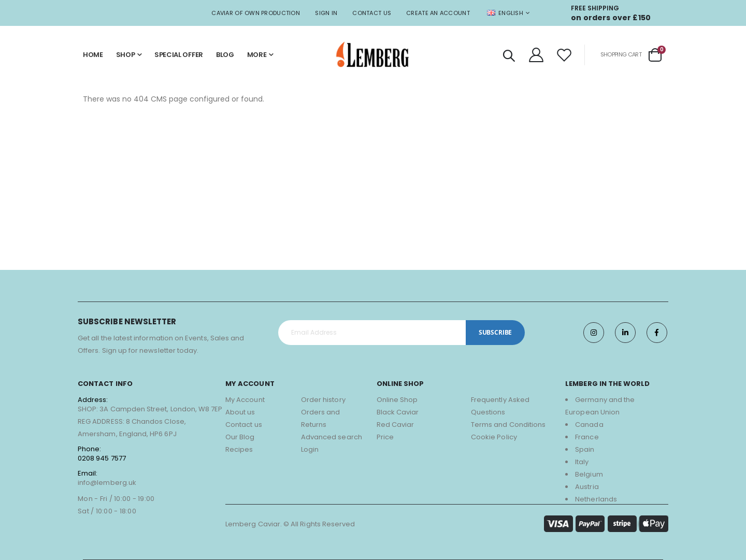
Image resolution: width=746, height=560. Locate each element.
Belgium (589, 474)
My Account (245, 400)
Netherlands (596, 499)
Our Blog (240, 437)
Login (310, 449)
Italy (582, 462)
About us (240, 412)
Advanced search (332, 437)
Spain (585, 449)
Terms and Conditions (508, 425)
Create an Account (438, 13)
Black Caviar (398, 412)
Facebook (657, 333)
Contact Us (372, 13)
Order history (323, 400)
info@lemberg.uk (107, 483)
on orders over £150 (611, 18)
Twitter (625, 333)
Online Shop (397, 400)
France (587, 437)
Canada (589, 425)
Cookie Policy (494, 437)
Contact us (244, 425)
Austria (587, 487)
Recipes (239, 449)
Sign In (326, 13)
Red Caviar (396, 425)
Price (385, 437)
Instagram (594, 333)
